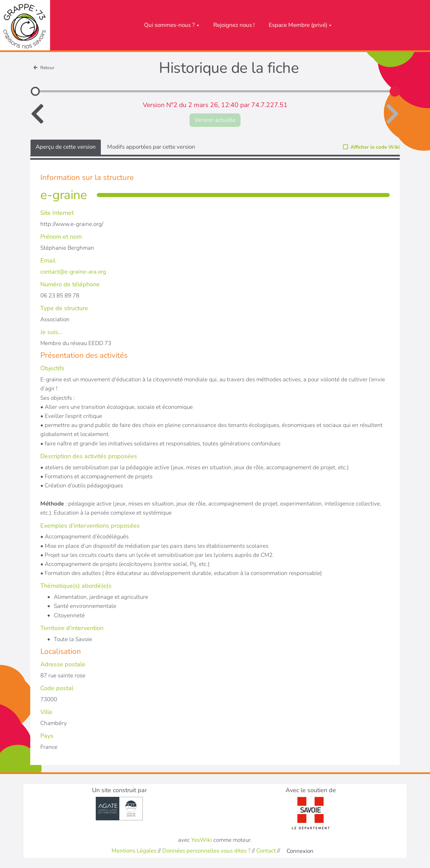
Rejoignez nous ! (234, 25)
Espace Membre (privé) (300, 25)
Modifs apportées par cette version (151, 147)
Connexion (300, 851)
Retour (44, 68)
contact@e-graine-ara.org (73, 272)
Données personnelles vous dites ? (206, 851)
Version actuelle (215, 120)
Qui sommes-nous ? (172, 25)
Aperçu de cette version (66, 147)
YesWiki (202, 840)
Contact (266, 851)
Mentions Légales (134, 851)
